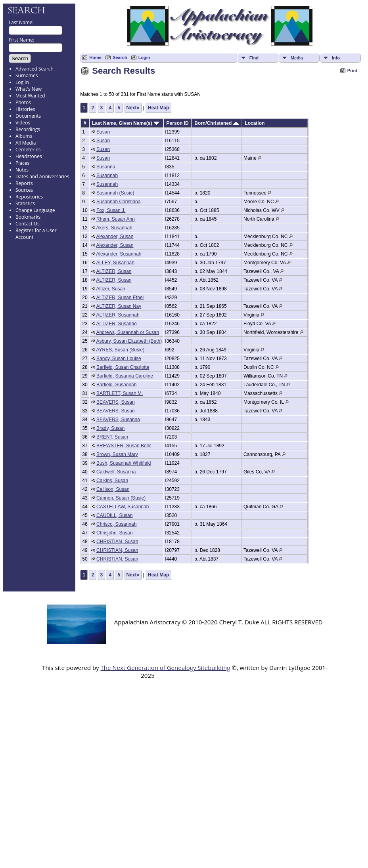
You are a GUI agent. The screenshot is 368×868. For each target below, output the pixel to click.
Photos (23, 102)
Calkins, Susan (112, 481)
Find (254, 58)
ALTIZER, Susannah (118, 315)
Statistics (25, 203)
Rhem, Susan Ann (116, 219)
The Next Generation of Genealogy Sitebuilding (165, 668)
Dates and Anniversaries (42, 176)
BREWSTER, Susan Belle (124, 446)
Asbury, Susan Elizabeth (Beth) (129, 341)
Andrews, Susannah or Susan (127, 332)
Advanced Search (34, 69)
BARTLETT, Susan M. (120, 393)
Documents (28, 116)
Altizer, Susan (110, 289)
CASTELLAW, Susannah (123, 507)
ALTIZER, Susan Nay (119, 306)
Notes (22, 170)
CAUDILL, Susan (114, 515)
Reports (24, 183)
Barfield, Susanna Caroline (125, 376)
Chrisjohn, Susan (114, 533)
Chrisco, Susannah (116, 524)
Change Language (35, 210)
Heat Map (158, 108)
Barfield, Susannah (116, 385)
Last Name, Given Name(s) (126, 123)
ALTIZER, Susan (114, 271)
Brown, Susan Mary (117, 454)
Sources (24, 190)
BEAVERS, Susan (116, 402)
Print (352, 71)
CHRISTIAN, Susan (117, 542)
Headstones (29, 156)
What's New (29, 89)
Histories (25, 109)
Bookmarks (28, 217)
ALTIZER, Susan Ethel (120, 298)
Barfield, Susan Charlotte (123, 367)
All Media (26, 143)
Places (22, 163)
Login (144, 57)
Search (120, 57)
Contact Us (28, 224)
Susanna (106, 167)
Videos (23, 123)
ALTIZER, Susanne (116, 324)
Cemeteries (28, 150)
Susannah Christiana (118, 202)
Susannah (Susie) (115, 193)
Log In (22, 82)
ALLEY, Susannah (115, 263)
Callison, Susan (113, 489)
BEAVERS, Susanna (118, 420)
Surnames (27, 75)
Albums (24, 136)
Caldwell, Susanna (116, 472)
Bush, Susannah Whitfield (124, 463)
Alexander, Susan (115, 237)
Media (297, 58)
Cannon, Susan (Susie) (121, 498)
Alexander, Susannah (119, 254)
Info (336, 58)
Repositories (29, 197)
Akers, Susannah (114, 228)
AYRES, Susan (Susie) (120, 350)
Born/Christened (217, 123)
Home (95, 57)
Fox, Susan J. (111, 210)
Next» (133, 108)
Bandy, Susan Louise (119, 359)
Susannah (107, 176)
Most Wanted (30, 96)
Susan (103, 132)
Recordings (28, 129)
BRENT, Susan (112, 437)
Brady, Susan (110, 428)
